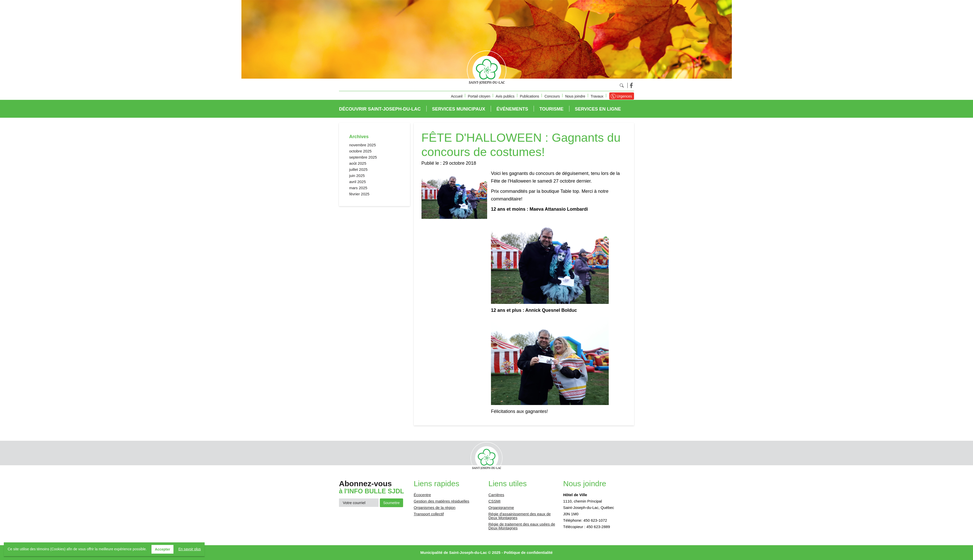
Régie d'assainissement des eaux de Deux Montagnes (520, 516)
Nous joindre (575, 96)
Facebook (631, 85)
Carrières (496, 495)
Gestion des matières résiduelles (442, 501)
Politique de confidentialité (528, 552)
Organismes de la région (435, 508)
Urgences (624, 96)
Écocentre (423, 495)
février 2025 (359, 194)
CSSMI (495, 501)
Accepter (162, 549)
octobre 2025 (360, 151)
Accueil (457, 96)
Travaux (597, 96)
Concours (552, 96)
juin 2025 (357, 176)
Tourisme (551, 109)
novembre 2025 (362, 145)
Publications (530, 96)
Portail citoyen (479, 96)
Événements (512, 109)
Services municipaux (459, 109)
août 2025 (358, 163)
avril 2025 (357, 182)
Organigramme (501, 508)
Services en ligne (598, 109)
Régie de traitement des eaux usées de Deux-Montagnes (522, 526)
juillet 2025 (358, 169)
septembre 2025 (363, 157)
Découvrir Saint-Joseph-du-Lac (380, 109)
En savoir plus (190, 549)
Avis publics (505, 96)
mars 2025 (358, 188)
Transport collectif (429, 514)
